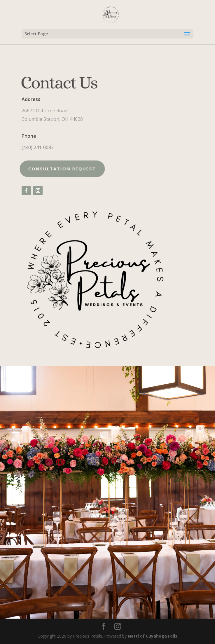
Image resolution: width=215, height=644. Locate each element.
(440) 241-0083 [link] (38, 147)
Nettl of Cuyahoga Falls (153, 636)
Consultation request (57, 169)
